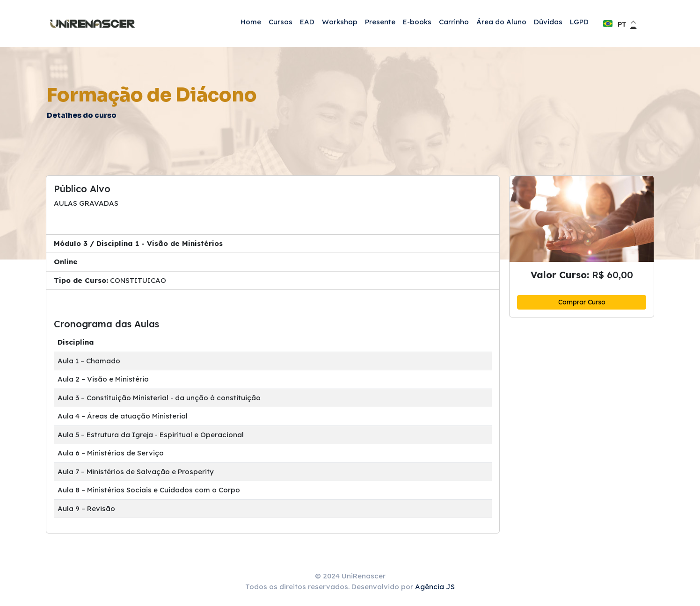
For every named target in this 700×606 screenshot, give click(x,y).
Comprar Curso (582, 302)
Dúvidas (548, 22)
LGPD (579, 22)
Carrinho (454, 22)
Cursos (281, 22)
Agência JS (435, 587)
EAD (307, 22)
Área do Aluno (501, 22)
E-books (417, 22)
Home (251, 22)
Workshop (340, 22)
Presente (380, 22)
